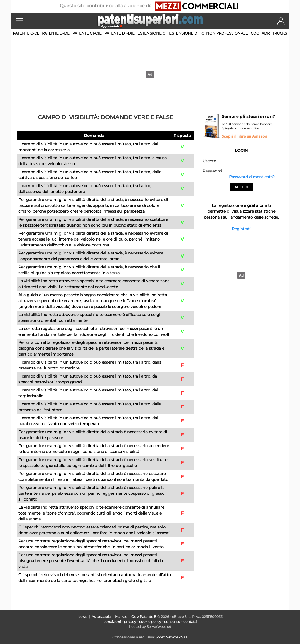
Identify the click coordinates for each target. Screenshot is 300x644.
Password (212, 171)
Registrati (241, 229)
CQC (255, 33)
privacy (130, 622)
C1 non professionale (225, 33)
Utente (209, 161)
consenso (172, 622)
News (82, 617)
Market (121, 617)
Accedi (241, 187)
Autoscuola (101, 617)
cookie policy (150, 622)
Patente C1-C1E (87, 33)
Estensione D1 (184, 33)
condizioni (112, 622)
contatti (190, 622)
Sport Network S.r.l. (172, 637)
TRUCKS (280, 33)
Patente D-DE (56, 33)
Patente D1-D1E (120, 33)
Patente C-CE (26, 33)
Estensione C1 (152, 33)
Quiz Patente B (144, 617)
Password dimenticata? (252, 177)
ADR (266, 33)
